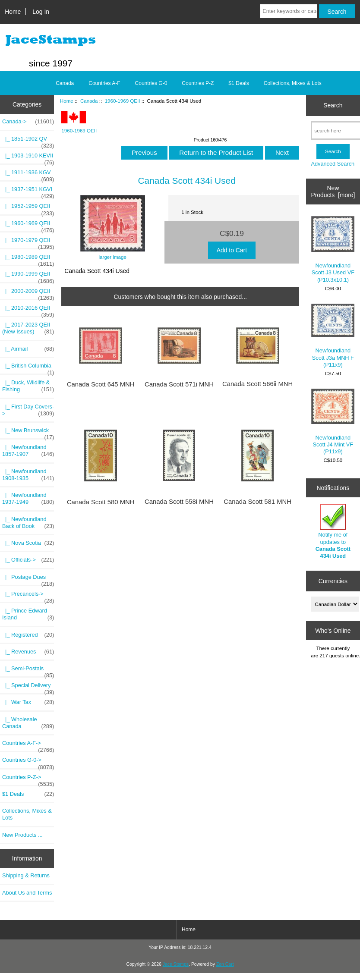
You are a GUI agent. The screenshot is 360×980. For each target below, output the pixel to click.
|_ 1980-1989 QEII (28, 259)
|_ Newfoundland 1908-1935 (28, 475)
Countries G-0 (151, 83)
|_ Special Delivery (28, 688)
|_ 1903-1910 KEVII (28, 158)
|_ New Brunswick (28, 433)
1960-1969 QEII (123, 101)
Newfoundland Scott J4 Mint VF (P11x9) (333, 422)
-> (28, 122)
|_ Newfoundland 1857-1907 (28, 451)
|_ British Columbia (28, 368)
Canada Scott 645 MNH (101, 384)
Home (13, 12)
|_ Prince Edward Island (28, 614)
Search (333, 105)
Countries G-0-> (28, 762)
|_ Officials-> (28, 560)
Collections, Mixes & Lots (293, 83)
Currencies (333, 581)
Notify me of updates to (333, 531)
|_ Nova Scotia (28, 543)
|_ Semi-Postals (28, 671)
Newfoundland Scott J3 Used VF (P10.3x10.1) (333, 249)
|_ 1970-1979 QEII (28, 242)
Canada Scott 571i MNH (179, 384)
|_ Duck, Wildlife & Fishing (28, 386)
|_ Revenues (28, 652)
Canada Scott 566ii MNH (257, 384)
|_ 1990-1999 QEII (28, 276)
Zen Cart (225, 964)
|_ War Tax (28, 702)
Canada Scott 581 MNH (257, 502)
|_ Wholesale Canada (28, 723)
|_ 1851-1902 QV (28, 141)
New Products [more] (333, 192)
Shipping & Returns (26, 875)
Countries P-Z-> (28, 779)
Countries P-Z (198, 83)
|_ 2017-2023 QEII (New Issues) (28, 328)
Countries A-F (104, 83)
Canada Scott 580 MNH (101, 502)
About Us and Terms (27, 893)
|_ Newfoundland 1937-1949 (28, 499)
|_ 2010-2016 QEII (28, 310)
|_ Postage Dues (28, 579)
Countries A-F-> (28, 745)
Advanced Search (333, 164)
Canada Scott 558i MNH (179, 502)
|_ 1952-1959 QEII (28, 208)
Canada (89, 101)
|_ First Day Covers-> (28, 410)
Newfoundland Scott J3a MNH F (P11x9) (333, 336)
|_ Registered (28, 635)
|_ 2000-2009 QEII (28, 293)
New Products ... (22, 835)
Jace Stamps (176, 964)
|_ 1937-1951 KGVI (28, 192)
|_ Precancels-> (28, 596)
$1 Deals (238, 83)
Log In (41, 12)
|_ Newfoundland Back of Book (28, 523)
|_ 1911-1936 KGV (28, 175)
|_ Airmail (28, 349)
